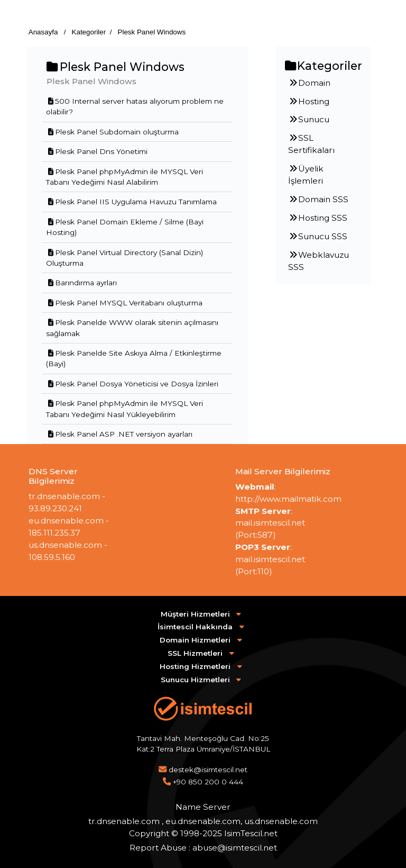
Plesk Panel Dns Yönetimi (97, 151)
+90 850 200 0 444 (208, 782)
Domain (309, 83)
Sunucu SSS (318, 236)
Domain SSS (318, 199)
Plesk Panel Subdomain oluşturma (112, 132)
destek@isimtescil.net (208, 770)
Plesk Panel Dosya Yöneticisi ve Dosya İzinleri (132, 384)
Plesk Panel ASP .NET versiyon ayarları (119, 434)
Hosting (309, 101)
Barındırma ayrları (81, 283)
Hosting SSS (318, 218)
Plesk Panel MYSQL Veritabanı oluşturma (124, 303)
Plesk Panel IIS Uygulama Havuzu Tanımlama (131, 202)
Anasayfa (44, 32)
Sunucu (309, 119)
